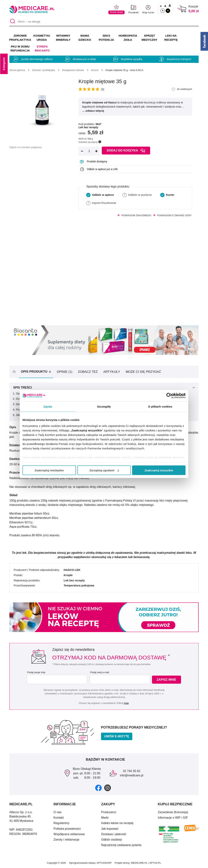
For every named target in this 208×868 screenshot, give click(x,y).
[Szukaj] (12, 22)
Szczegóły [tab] (104, 406)
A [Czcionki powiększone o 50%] (165, 6)
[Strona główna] (17, 70)
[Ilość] (89, 151)
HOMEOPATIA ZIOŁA (128, 38)
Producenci (109, 812)
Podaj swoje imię (36, 672)
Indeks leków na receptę (117, 823)
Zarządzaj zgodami (104, 470)
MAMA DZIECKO (85, 38)
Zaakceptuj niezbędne (49, 470)
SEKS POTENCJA (106, 38)
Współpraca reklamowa (69, 834)
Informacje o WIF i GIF (173, 818)
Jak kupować (110, 829)
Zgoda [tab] (48, 406)
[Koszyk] (182, 9)
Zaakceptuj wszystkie (159, 470)
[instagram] (108, 788)
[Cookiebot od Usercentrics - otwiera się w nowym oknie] (169, 396)
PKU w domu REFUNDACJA (20, 49)
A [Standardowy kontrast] (163, 11)
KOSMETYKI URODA (42, 38)
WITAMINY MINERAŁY (63, 38)
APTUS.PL (155, 863)
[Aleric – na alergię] (104, 22)
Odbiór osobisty (112, 840)
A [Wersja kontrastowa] (168, 11)
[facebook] (98, 788)
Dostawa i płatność (114, 834)
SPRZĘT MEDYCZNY (149, 38)
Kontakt (59, 818)
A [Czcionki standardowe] (161, 6)
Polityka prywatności (67, 829)
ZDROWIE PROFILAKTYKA (20, 38)
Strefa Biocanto (42, 49)
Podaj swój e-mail (99, 672)
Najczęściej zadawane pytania (121, 845)
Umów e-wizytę (117, 736)
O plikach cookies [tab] (160, 406)
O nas (58, 812)
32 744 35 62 (131, 771)
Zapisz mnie (167, 680)
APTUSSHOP (104, 863)
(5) (103, 89)
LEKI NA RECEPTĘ (171, 38)
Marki (105, 818)
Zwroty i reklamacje (67, 840)
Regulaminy (61, 823)
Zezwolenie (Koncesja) (173, 812)
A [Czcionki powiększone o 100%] (170, 6)
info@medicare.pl (132, 775)
